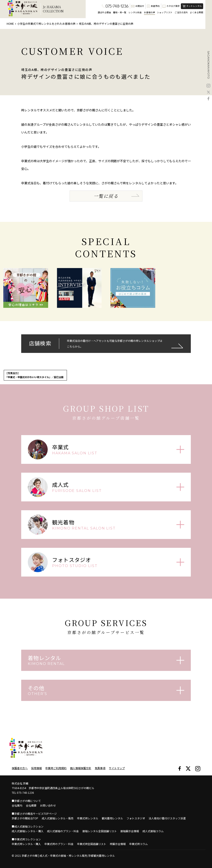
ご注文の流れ (181, 12)
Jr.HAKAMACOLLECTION (53, 9)
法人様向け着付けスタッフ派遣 (167, 818)
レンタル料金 (135, 12)
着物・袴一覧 (120, 12)
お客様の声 (150, 12)
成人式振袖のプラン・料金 (63, 831)
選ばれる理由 (104, 12)
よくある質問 (197, 12)
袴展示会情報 (118, 844)
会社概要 (31, 805)
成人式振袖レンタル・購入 (28, 831)
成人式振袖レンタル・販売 (58, 818)
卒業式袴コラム (138, 844)
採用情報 (36, 768)
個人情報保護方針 (81, 768)
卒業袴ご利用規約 (56, 768)
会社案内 (17, 805)
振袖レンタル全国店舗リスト (100, 831)
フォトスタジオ (136, 818)
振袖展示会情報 (130, 831)
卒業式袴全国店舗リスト (92, 844)
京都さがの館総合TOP (25, 818)
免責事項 (100, 768)
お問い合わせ (48, 805)
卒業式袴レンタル (88, 818)
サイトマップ (117, 768)
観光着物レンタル (112, 818)
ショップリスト (165, 12)
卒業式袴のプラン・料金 (59, 844)
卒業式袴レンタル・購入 (26, 844)
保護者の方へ (20, 768)
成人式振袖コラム (153, 831)
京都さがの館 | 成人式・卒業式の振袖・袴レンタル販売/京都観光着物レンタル (68, 856)
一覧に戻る (106, 196)
